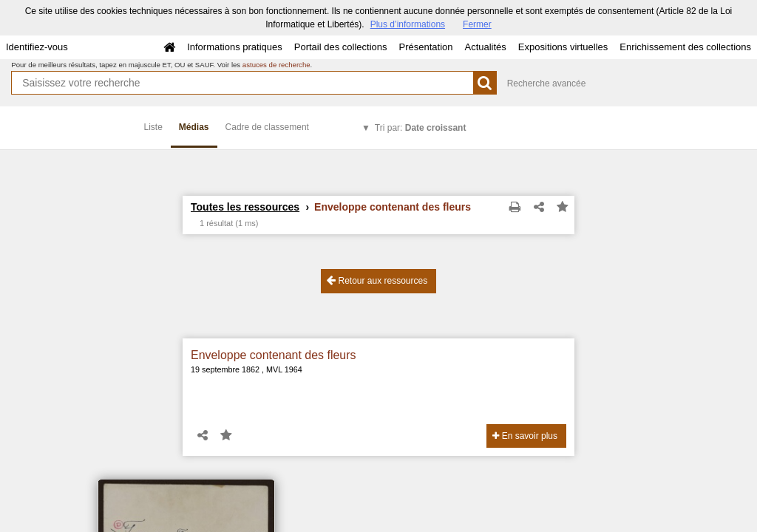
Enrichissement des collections (685, 47)
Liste (153, 127)
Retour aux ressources (377, 280)
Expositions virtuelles (563, 47)
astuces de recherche (276, 65)
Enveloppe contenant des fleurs (274, 355)
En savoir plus (525, 436)
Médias (194, 127)
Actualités (485, 47)
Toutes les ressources (245, 207)
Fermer (477, 24)
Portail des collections (341, 47)
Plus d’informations (408, 24)
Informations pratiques (235, 47)
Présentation (425, 47)
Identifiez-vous (37, 47)
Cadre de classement (267, 127)
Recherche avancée (547, 83)
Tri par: (421, 128)
